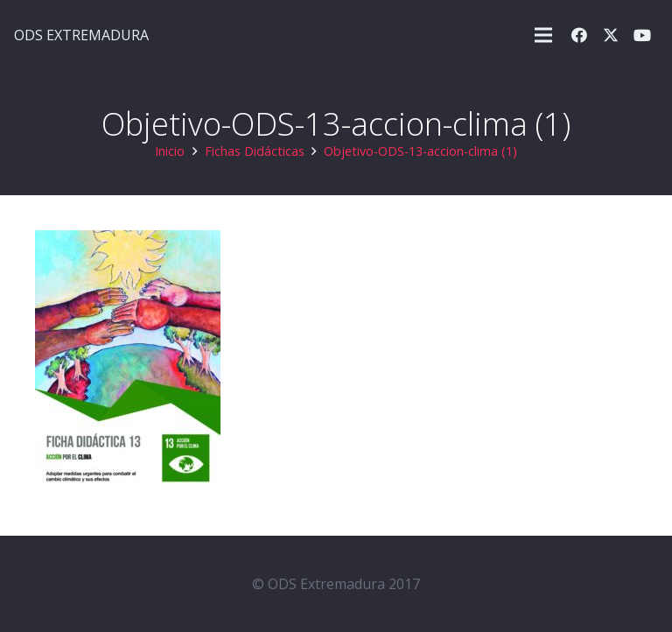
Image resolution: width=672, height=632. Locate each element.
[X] (611, 35)
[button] (543, 35)
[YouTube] (642, 35)
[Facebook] (579, 35)
